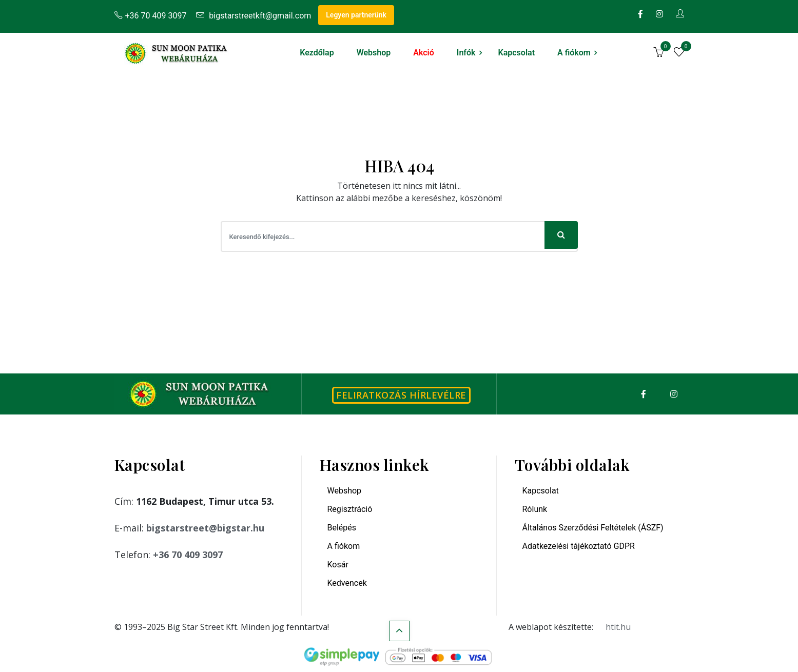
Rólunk (535, 509)
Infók (466, 53)
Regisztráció (350, 509)
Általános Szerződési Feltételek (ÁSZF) (593, 528)
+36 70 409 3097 (151, 16)
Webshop (374, 53)
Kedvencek (347, 583)
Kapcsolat (517, 53)
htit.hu (618, 627)
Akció (424, 53)
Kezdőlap (317, 53)
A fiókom (574, 53)
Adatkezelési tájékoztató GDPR (579, 546)
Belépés (342, 528)
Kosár (338, 565)
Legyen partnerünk (356, 15)
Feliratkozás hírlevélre (401, 395)
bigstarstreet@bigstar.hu (205, 528)
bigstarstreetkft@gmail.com (254, 16)
